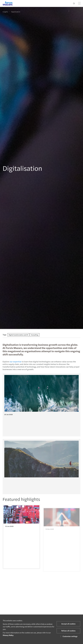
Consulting (35, 335)
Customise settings (68, 636)
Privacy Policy (8, 635)
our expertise (15, 361)
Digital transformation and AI (18, 335)
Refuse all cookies (68, 631)
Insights (5, 12)
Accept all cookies (68, 624)
